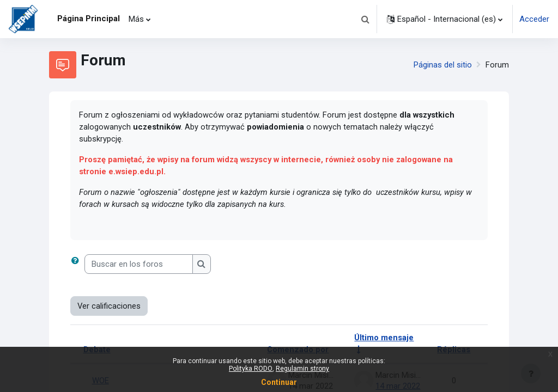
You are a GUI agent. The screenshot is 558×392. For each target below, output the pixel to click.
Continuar (279, 382)
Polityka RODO (251, 369)
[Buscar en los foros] (139, 265)
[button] (365, 19)
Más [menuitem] (136, 19)
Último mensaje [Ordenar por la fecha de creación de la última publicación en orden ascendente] (384, 339)
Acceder (534, 19)
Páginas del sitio (443, 65)
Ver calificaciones (109, 307)
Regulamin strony (302, 369)
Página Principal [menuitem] (89, 19)
